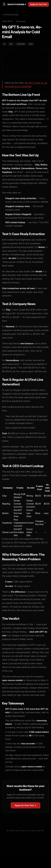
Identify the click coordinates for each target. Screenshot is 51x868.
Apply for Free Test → (26, 805)
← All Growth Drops (10, 15)
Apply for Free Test (39, 4)
